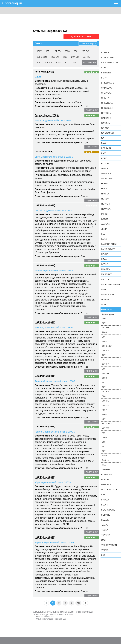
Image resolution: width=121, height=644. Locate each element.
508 (104, 442)
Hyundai (106, 209)
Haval (105, 189)
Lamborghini (109, 244)
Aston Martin (109, 63)
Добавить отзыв (81, 37)
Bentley (106, 73)
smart (105, 505)
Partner (105, 460)
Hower (105, 204)
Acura (105, 52)
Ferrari (106, 148)
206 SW (55, 57)
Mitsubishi (107, 295)
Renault (106, 485)
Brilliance (108, 83)
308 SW (106, 405)
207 (65, 57)
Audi (104, 68)
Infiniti (105, 214)
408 (104, 433)
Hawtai (105, 194)
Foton (105, 163)
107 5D (57, 51)
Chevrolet (108, 103)
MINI (104, 289)
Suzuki (105, 520)
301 (67, 63)
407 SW (106, 428)
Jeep (104, 229)
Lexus (105, 254)
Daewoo (106, 118)
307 (74, 63)
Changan (107, 93)
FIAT (103, 153)
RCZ (104, 465)
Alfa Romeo (108, 58)
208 (39, 63)
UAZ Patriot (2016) (45, 205)
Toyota (106, 535)
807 (104, 451)
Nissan (105, 300)
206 (76, 51)
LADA (104, 239)
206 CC (85, 51)
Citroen (106, 113)
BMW (104, 78)
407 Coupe (107, 424)
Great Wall (108, 179)
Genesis (106, 173)
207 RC (86, 57)
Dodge (105, 128)
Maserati (107, 274)
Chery (105, 98)
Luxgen (106, 269)
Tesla (105, 530)
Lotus (105, 264)
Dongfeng (108, 133)
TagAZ (105, 525)
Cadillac (107, 88)
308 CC (106, 401)
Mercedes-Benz (111, 284)
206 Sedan (42, 57)
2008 (67, 51)
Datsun (106, 123)
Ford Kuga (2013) (44, 72)
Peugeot (107, 310)
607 (104, 446)
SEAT (104, 495)
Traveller (106, 469)
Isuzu (104, 219)
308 (104, 396)
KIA (103, 234)
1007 (39, 51)
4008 (104, 414)
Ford (104, 158)
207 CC (75, 57)
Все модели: (108, 314)
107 (48, 51)
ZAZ (103, 555)
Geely (105, 168)
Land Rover (108, 249)
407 (104, 419)
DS (103, 138)
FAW (104, 143)
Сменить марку (88, 43)
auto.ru (12, 3)
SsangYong (108, 510)
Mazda (105, 279)
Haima (105, 184)
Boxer (105, 456)
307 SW (106, 392)
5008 (104, 437)
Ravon (105, 479)
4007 (104, 410)
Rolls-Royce (109, 490)
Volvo (105, 550)
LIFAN (104, 259)
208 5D (48, 63)
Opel (104, 305)
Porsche (107, 474)
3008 (58, 63)
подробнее (92, 110)
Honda (105, 199)
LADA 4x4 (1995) (44, 152)
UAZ (103, 540)
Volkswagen (109, 545)
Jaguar (106, 224)
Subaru (106, 515)
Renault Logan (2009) (47, 115)
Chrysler (107, 108)
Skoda (105, 500)
